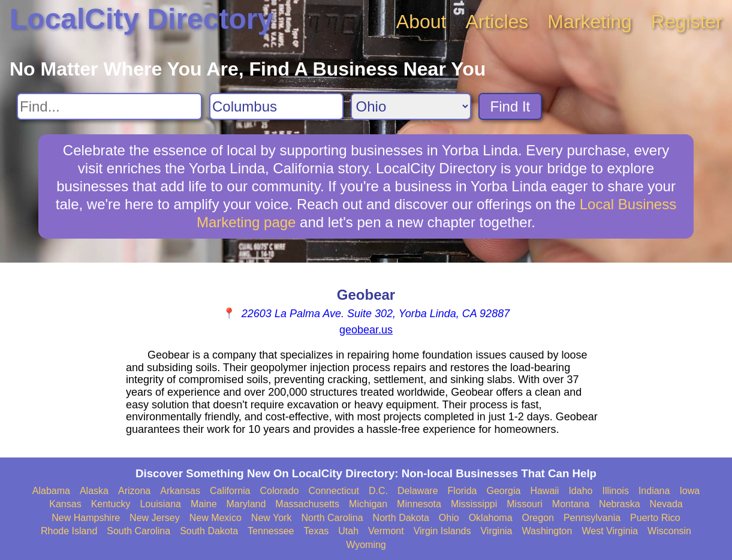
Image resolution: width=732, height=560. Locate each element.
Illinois (615, 491)
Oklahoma (491, 518)
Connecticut (334, 491)
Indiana (654, 491)
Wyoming (366, 545)
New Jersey (155, 518)
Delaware (418, 491)
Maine (204, 504)
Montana (571, 504)
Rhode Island (69, 531)
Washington (547, 531)
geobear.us (366, 330)
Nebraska (619, 504)
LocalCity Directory (141, 19)
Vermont (386, 531)
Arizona (134, 491)
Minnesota (419, 504)
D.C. (378, 491)
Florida (463, 491)
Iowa (689, 491)
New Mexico (216, 518)
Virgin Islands (442, 531)
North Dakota (401, 518)
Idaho (580, 491)
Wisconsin (669, 531)
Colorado (280, 491)
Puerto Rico (655, 518)
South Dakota (209, 531)
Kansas (65, 504)
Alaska (94, 491)
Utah (348, 531)
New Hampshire (86, 518)
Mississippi (474, 504)
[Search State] (411, 106)
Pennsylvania (592, 518)
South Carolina (138, 531)
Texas (316, 531)
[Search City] (276, 106)
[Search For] (109, 106)
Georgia (503, 491)
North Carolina (332, 518)
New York (272, 518)
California (230, 491)
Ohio (449, 518)
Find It (510, 106)
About (421, 22)
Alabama (51, 491)
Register (687, 22)
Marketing (590, 22)
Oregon (538, 518)
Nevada (666, 504)
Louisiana (160, 504)
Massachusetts (307, 504)
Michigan (368, 504)
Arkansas (180, 491)
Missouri (525, 504)
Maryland (246, 504)
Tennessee (271, 531)
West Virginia (610, 531)
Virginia (496, 531)
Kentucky (111, 504)
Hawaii (544, 491)
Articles (497, 22)
